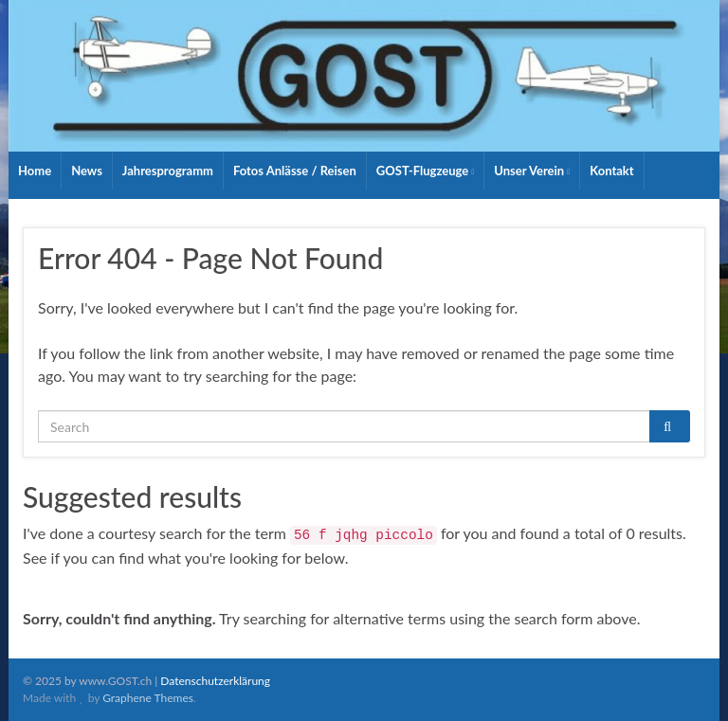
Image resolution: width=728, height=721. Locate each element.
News (87, 171)
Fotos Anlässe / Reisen (295, 171)
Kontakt (611, 171)
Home (35, 171)
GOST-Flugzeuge (426, 171)
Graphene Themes (148, 698)
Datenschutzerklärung (215, 681)
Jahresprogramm (168, 171)
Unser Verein (532, 171)
